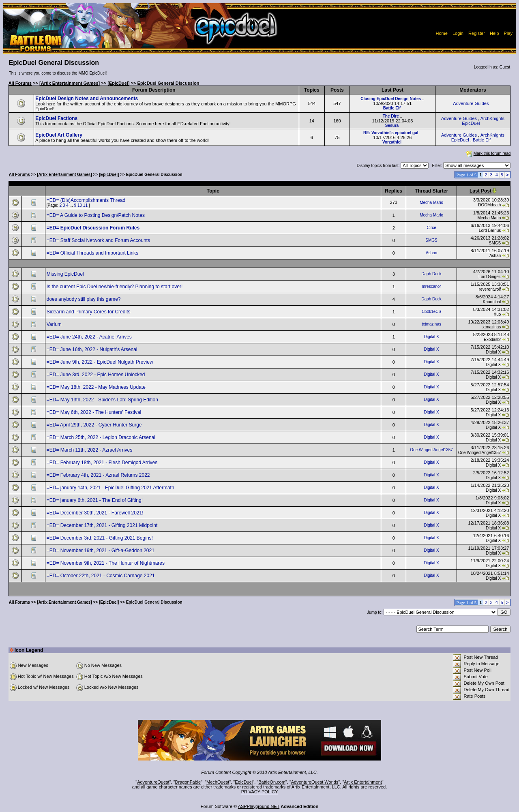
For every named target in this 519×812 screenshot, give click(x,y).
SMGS (431, 240)
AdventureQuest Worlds (315, 782)
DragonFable (188, 782)
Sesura (392, 125)
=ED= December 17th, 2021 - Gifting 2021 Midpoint (103, 525)
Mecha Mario (431, 202)
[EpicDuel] (118, 83)
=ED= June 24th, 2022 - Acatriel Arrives (90, 337)
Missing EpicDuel (66, 274)
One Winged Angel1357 (431, 450)
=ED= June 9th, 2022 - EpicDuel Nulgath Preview (101, 362)
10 (80, 205)
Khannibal (492, 302)
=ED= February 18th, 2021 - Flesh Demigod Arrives (103, 463)
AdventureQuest (153, 782)
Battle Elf (392, 108)
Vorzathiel (392, 142)
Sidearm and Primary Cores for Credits (89, 312)
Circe (431, 228)
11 (85, 205)
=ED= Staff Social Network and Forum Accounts (99, 240)
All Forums (20, 83)
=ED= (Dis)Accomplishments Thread (87, 200)
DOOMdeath (489, 205)
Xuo (498, 314)
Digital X (431, 337)
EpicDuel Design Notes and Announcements (87, 99)
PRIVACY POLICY (260, 792)
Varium (55, 324)
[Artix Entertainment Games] (70, 83)
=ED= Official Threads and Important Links (93, 253)
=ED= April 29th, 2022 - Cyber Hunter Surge (95, 425)
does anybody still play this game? (84, 299)
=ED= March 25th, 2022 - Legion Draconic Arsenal (102, 437)
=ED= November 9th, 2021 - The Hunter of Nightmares (106, 563)
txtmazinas (431, 324)
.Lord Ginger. (489, 277)
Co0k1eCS (431, 312)
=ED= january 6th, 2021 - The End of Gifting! (95, 500)
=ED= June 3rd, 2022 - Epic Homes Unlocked (97, 375)
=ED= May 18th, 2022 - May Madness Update (97, 387)
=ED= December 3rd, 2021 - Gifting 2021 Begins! (100, 538)
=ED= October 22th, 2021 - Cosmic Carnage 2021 (101, 576)
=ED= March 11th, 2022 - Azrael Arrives (90, 450)
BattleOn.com (272, 782)
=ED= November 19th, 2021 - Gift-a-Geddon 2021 (101, 551)
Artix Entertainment (363, 782)
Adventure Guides (471, 103)
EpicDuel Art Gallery (59, 135)
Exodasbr (492, 340)
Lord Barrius (490, 230)
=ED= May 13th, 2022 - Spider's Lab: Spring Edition (103, 400)
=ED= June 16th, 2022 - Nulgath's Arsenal (93, 349)
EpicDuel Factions (56, 118)
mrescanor (431, 286)
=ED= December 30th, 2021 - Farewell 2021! (96, 513)
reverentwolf (490, 289)
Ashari (431, 253)
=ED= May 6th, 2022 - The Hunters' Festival (95, 412)
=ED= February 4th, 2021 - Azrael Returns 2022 (99, 475)
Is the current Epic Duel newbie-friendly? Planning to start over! (115, 287)
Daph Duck (431, 274)
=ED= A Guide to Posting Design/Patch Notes (96, 215)
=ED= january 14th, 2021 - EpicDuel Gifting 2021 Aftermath (111, 488)
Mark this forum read (488, 153)
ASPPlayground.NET (259, 806)
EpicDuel (244, 782)
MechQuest (218, 782)
